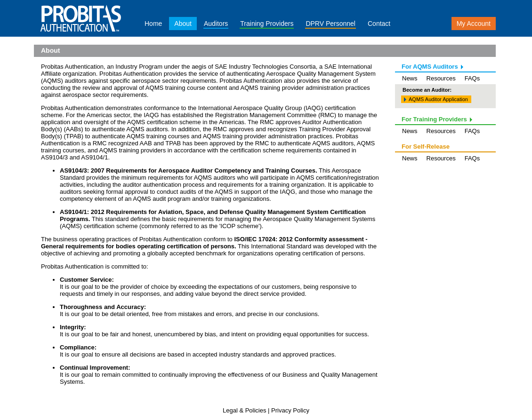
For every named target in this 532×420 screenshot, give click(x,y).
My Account (474, 24)
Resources (441, 78)
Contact (379, 24)
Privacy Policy (290, 410)
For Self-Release (426, 147)
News (410, 78)
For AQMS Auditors (430, 67)
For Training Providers (434, 119)
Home (153, 24)
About (183, 24)
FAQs (472, 78)
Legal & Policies (245, 410)
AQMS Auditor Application (438, 99)
